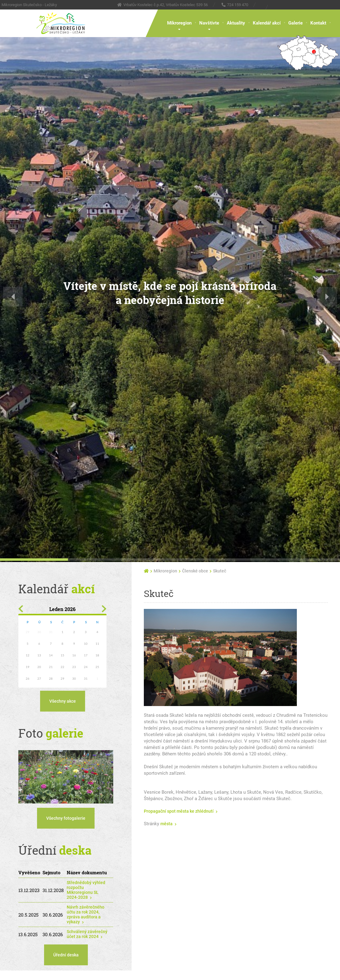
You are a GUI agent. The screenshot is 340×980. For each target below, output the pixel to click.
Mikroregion (179, 23)
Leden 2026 (62, 609)
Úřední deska (66, 955)
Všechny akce (63, 701)
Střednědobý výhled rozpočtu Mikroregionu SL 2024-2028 (86, 890)
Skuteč (220, 571)
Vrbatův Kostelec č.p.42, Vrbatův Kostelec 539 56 (166, 5)
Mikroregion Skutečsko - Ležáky (29, 5)
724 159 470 (238, 5)
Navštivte (209, 23)
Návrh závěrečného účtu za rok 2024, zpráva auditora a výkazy (86, 914)
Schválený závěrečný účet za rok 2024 (87, 934)
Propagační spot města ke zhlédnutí (179, 811)
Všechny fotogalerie (66, 818)
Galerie (295, 23)
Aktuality (236, 23)
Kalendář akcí (267, 23)
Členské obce (195, 571)
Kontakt (318, 23)
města (166, 824)
